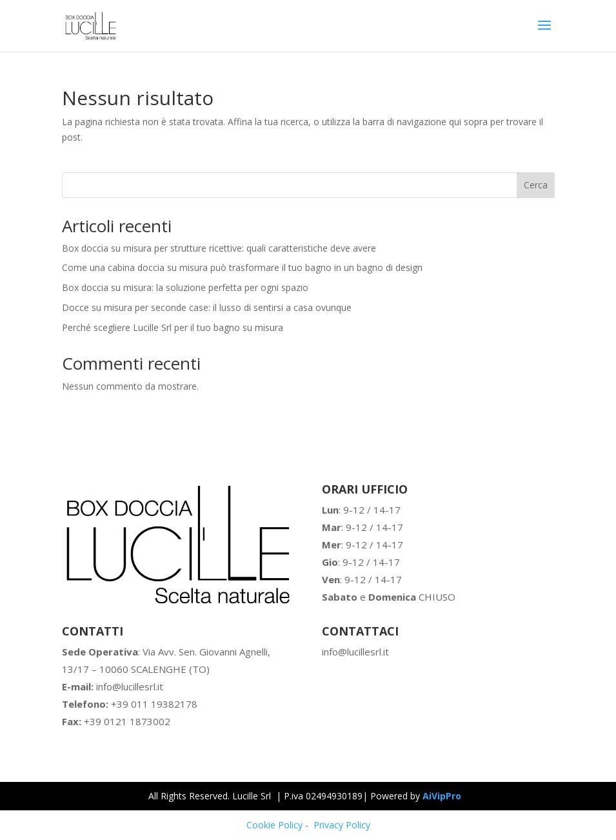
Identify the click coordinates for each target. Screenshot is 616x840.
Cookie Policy (274, 825)
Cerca (536, 185)
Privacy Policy (342, 825)
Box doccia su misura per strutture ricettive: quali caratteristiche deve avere (219, 248)
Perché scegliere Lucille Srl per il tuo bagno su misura (173, 327)
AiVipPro (442, 796)
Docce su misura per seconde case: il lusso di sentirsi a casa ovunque (207, 307)
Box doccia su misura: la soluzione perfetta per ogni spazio (185, 287)
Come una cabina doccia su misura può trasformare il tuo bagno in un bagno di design (242, 267)
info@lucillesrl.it (113, 686)
